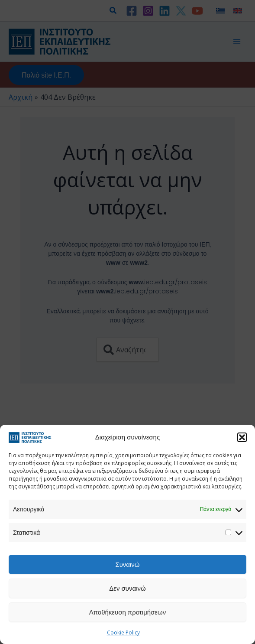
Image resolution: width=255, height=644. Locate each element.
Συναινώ (127, 564)
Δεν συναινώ (127, 588)
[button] (242, 437)
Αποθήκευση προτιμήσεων (128, 612)
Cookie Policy (123, 633)
